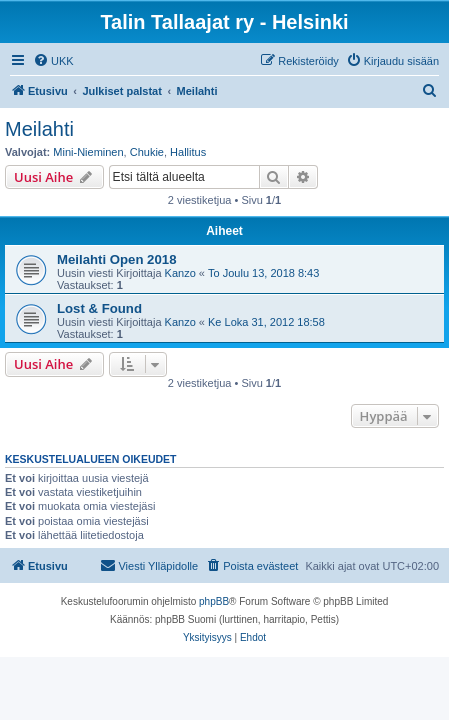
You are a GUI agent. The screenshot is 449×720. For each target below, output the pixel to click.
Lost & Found (99, 308)
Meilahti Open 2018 (116, 259)
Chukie (147, 152)
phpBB (214, 601)
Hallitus (188, 152)
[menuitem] (53, 61)
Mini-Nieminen (88, 152)
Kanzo (180, 273)
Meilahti (39, 129)
